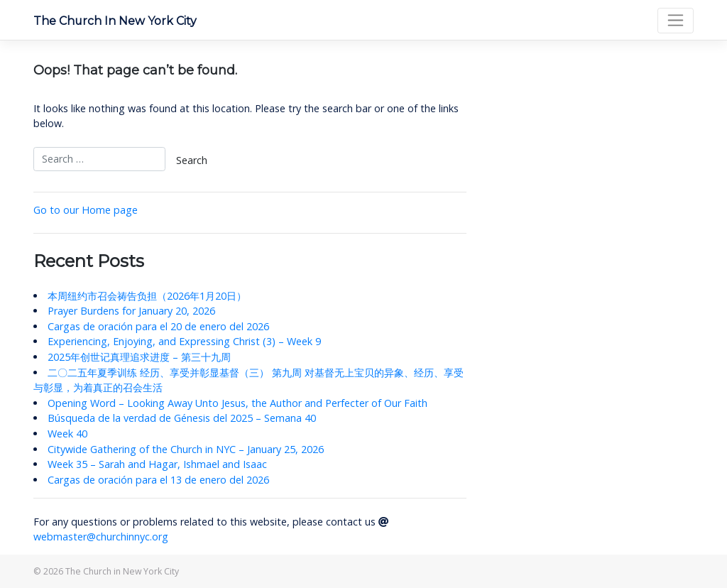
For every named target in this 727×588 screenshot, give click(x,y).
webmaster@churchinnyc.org (101, 537)
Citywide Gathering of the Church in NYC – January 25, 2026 (186, 449)
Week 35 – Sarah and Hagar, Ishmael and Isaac (157, 464)
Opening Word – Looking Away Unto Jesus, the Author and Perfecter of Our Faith (237, 403)
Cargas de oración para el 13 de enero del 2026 (158, 480)
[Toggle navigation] (676, 21)
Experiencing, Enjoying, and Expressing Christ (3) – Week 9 (184, 341)
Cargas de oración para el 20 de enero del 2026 (158, 326)
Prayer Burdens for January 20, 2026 (131, 311)
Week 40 (67, 434)
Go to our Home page (86, 210)
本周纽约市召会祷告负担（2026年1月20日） (147, 296)
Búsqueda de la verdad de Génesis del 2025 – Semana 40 (182, 418)
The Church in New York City (115, 21)
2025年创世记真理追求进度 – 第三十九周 (139, 357)
